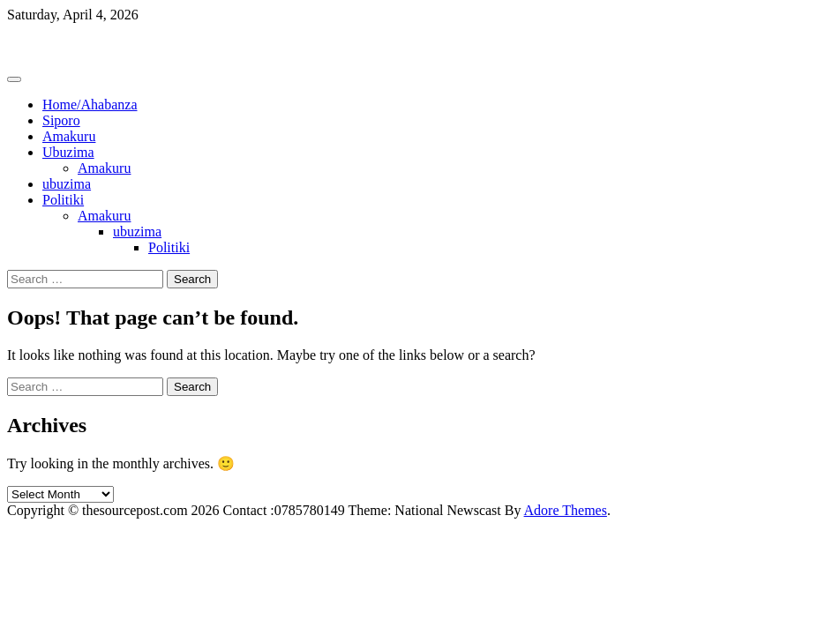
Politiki (63, 200)
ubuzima (67, 184)
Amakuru (69, 136)
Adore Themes (566, 510)
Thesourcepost (48, 45)
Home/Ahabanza (90, 105)
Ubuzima (68, 152)
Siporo (61, 120)
